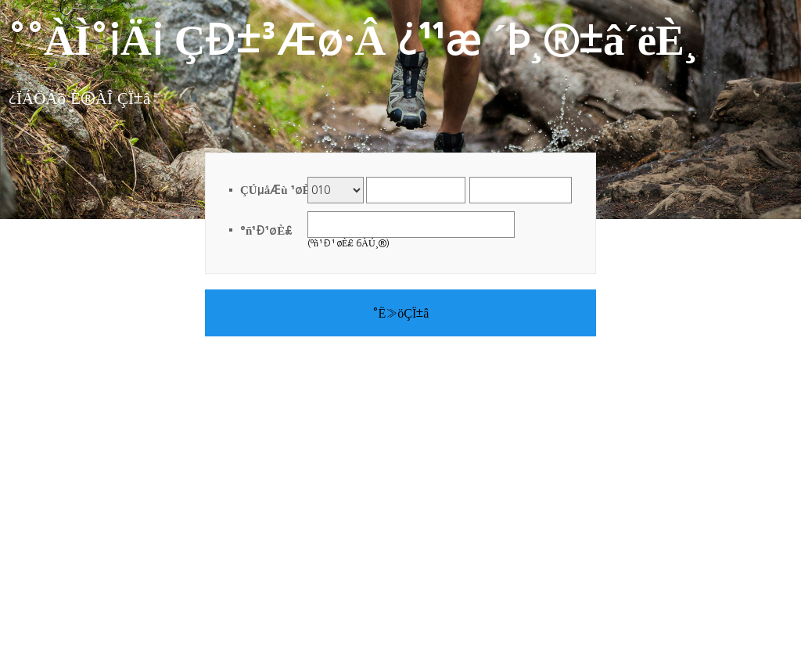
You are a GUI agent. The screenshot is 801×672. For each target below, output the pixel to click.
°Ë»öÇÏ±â (401, 313)
